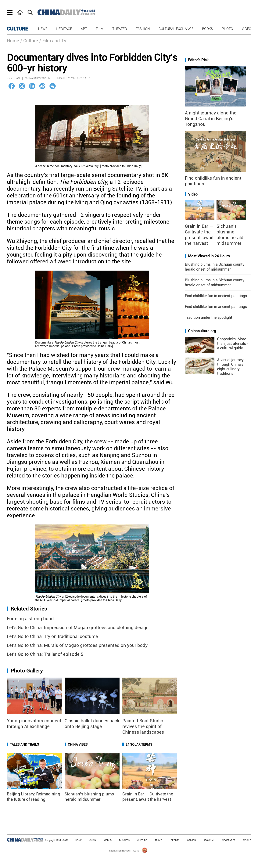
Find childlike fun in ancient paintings (216, 296)
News (43, 29)
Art (84, 29)
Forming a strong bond (30, 619)
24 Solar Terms (139, 744)
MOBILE (247, 840)
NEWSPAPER (229, 840)
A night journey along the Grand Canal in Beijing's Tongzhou (211, 119)
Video (246, 29)
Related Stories (29, 609)
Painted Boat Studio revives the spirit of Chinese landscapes (143, 726)
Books (208, 29)
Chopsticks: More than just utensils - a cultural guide (233, 344)
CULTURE (17, 29)
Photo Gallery (27, 671)
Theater (120, 29)
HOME (79, 840)
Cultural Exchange (176, 29)
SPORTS (175, 840)
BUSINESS (124, 840)
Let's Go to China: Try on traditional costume (52, 636)
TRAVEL (159, 840)
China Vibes (78, 744)
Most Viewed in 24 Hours (209, 256)
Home (13, 41)
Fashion (143, 29)
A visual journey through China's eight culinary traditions (230, 367)
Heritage (64, 29)
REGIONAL (209, 840)
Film (100, 29)
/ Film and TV (53, 41)
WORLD (108, 840)
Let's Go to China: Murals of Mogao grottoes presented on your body (77, 645)
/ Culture (29, 41)
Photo (227, 29)
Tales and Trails (25, 744)
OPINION (192, 840)
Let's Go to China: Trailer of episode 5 (45, 654)
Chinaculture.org (202, 331)
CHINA (93, 840)
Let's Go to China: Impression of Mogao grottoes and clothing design (78, 628)
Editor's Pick (198, 60)
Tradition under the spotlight (209, 317)
